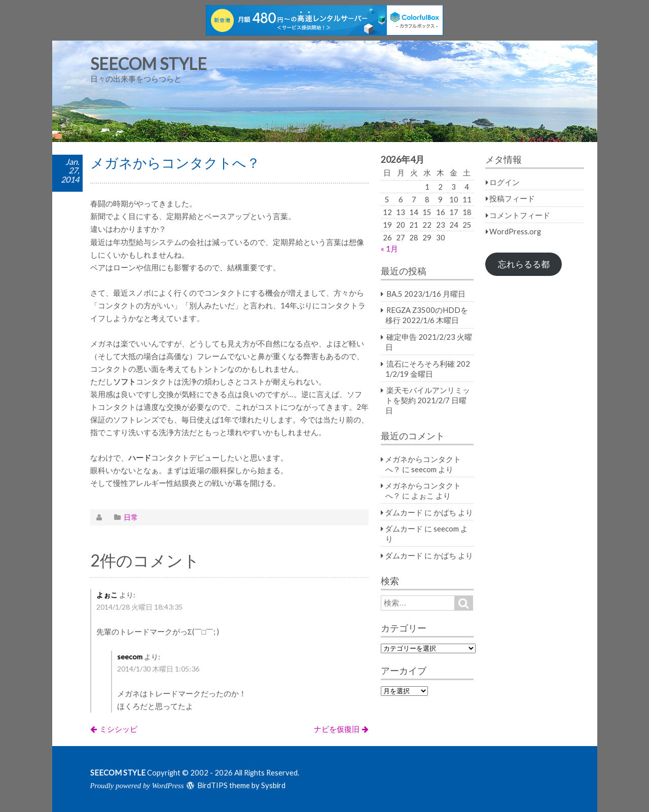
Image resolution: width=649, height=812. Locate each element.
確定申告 (402, 337)
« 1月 (389, 249)
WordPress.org (515, 231)
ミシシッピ (118, 729)
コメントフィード (520, 215)
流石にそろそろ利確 (421, 364)
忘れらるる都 (524, 264)
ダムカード (404, 512)
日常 (131, 517)
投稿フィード (512, 198)
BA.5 (394, 294)
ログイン (504, 182)
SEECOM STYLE (149, 64)
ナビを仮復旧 (337, 729)
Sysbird (273, 785)
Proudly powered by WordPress (137, 786)
